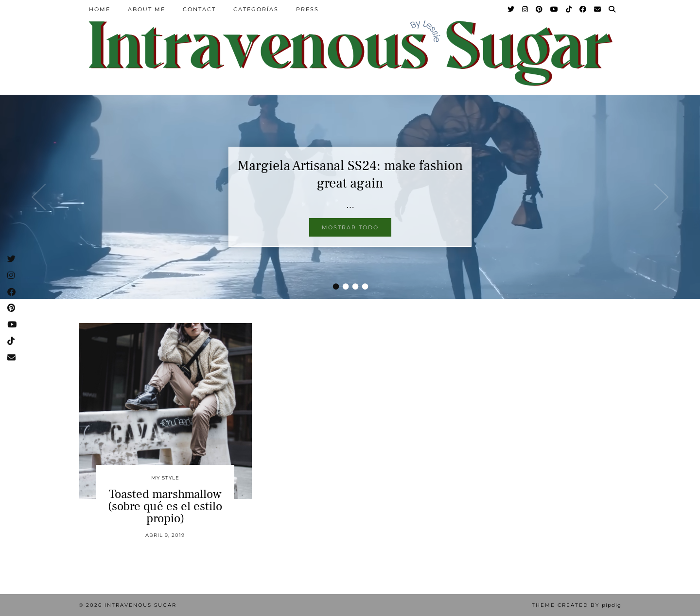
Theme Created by (577, 605)
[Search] (612, 9)
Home (100, 9)
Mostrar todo (350, 227)
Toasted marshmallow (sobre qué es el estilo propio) (165, 506)
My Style (165, 478)
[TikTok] (569, 9)
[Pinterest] (540, 9)
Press (307, 9)
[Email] (598, 9)
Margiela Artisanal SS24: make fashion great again (350, 174)
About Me (147, 9)
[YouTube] (555, 9)
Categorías (256, 9)
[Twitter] (511, 9)
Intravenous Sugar (140, 605)
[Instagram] (525, 9)
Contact (199, 9)
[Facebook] (583, 9)
